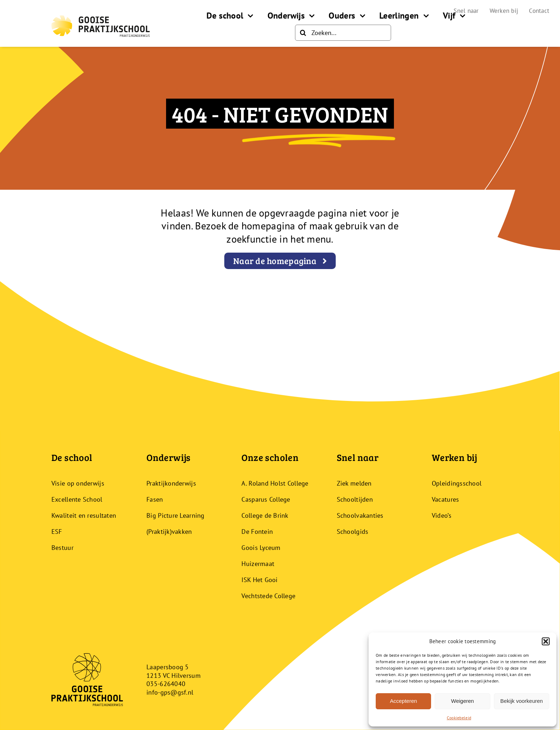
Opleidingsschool (457, 483)
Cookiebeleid (459, 718)
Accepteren (404, 701)
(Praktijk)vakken (169, 532)
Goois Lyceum (261, 548)
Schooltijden (355, 499)
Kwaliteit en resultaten (84, 515)
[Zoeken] (303, 33)
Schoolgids (353, 532)
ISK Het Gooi (259, 580)
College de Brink (265, 515)
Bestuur (62, 548)
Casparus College (266, 499)
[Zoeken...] (343, 33)
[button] (546, 641)
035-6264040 (166, 684)
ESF (57, 532)
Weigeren (462, 701)
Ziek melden (354, 483)
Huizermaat (258, 564)
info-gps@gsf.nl (170, 692)
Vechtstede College (268, 596)
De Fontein (257, 532)
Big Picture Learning (175, 515)
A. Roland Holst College (275, 483)
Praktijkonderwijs (171, 483)
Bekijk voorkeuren (522, 701)
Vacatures (445, 499)
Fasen (155, 499)
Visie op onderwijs (78, 483)
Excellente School (77, 499)
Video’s (442, 515)
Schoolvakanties (360, 515)
